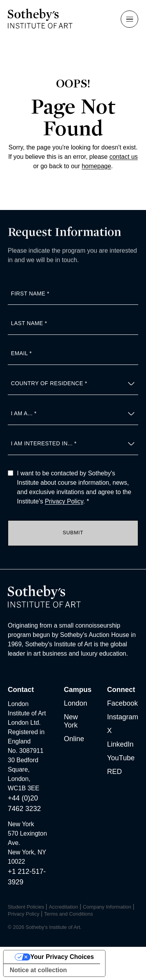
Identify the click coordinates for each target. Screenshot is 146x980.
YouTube (121, 758)
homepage (97, 166)
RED (114, 772)
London (76, 703)
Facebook (122, 703)
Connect (121, 690)
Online (74, 739)
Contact (21, 690)
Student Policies (26, 907)
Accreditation (63, 907)
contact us (124, 157)
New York (71, 721)
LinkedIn (120, 744)
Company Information (107, 907)
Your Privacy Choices (62, 957)
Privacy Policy (64, 501)
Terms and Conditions (69, 914)
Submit (73, 533)
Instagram (123, 717)
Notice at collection (38, 970)
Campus (78, 690)
